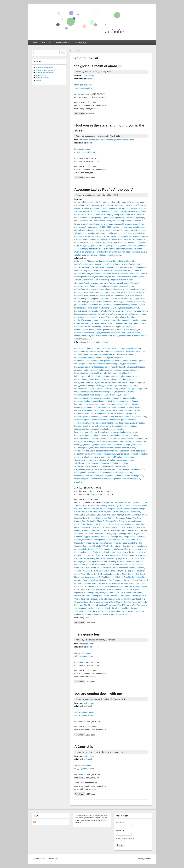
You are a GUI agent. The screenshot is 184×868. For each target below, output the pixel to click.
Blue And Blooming (90, 596)
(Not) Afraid (118, 549)
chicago (116, 221)
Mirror (115, 543)
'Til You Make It (105, 577)
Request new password (126, 839)
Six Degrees (108, 521)
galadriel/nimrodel (131, 283)
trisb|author (92, 473)
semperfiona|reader (137, 382)
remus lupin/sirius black (106, 329)
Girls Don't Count (95, 512)
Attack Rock (125, 505)
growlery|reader (130, 364)
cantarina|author (118, 407)
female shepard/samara (101, 326)
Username (120, 822)
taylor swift (122, 233)
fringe (88, 246)
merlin (112, 249)
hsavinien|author (129, 426)
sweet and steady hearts (112, 515)
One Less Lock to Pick (128, 543)
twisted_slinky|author (123, 473)
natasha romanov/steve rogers (87, 333)
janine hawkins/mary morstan (125, 305)
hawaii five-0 (133, 246)
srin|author (123, 463)
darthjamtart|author (82, 413)
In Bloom (86, 540)
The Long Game (132, 561)
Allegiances (136, 505)
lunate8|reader (99, 376)
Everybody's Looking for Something (122, 534)
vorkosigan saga (96, 218)
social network (139, 227)
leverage (143, 246)
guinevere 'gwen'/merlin (134, 292)
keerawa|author (113, 435)
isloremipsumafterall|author (86, 432)
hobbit (110, 211)
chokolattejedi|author (83, 410)
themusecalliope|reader (104, 392)
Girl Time (101, 574)
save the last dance (96, 611)
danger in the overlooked (126, 580)
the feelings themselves (101, 540)
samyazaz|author (99, 457)
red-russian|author (110, 454)
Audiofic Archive (52, 859)
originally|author (107, 448)
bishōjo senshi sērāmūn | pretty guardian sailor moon (103, 202)
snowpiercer (127, 227)
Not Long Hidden (86, 555)
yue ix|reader (124, 395)
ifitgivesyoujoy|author (83, 429)
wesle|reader (112, 395)
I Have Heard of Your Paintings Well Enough (100, 505)
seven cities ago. (135, 521)
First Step (137, 518)
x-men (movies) (130, 230)
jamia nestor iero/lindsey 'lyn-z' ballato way (106, 311)
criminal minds (120, 243)
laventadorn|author (100, 438)
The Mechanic (132, 530)
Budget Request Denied (114, 502)
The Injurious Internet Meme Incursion (109, 527)
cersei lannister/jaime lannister (117, 270)
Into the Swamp (112, 593)
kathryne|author (99, 435)
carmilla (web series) (104, 243)
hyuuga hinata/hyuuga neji (92, 298)
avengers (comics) (100, 208)
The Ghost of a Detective (95, 605)
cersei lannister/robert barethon (128, 323)
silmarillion (133, 211)
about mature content (43, 78)
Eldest (128, 502)
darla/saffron (123, 274)
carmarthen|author (134, 407)
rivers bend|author (140, 454)
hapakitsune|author (82, 426)
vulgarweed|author (82, 479)
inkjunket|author (118, 429)
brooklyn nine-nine (137, 239)
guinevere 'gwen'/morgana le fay (110, 295)
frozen (86, 221)
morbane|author (126, 441)
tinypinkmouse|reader (124, 392)
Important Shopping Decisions (131, 568)
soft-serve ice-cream (117, 530)
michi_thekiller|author (96, 441)
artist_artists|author (116, 401)
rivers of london (81, 218)
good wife (115, 246)
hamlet (119, 255)
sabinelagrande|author (84, 656)
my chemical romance (97, 233)
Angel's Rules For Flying (120, 614)
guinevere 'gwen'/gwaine (85, 292)
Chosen (89, 524)
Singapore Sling (81, 602)
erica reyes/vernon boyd (101, 336)
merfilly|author (80, 441)
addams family (106, 221)
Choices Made (100, 534)
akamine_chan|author (84, 398)
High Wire (123, 558)
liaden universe (137, 214)
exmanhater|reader (137, 361)
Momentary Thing (139, 515)
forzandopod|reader (114, 364)
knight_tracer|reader (83, 376)
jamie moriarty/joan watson (133, 302)
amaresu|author (129, 398)
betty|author (114, 404)
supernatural (87, 255)
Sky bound (134, 608)
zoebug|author (114, 479)
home (35, 42)
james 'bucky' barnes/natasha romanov (104, 302)
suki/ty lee (106, 333)
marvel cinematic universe (93, 140)
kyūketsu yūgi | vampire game (107, 205)
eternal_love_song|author (119, 417)
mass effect (102, 211)
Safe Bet (97, 555)
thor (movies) (88, 75)
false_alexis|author (138, 417)
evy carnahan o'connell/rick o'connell (124, 277)
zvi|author (79, 482)
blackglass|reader (133, 351)
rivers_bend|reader (82, 382)
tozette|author (80, 473)
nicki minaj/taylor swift (125, 317)
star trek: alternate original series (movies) (92, 230)
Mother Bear (80, 524)
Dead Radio (105, 537)
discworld (91, 214)
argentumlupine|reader (131, 348)
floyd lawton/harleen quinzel (111, 283)
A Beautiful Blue (134, 527)
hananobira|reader (82, 149)
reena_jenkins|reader (83, 85)
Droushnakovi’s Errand (137, 555)
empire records (127, 221)
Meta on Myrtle (105, 583)
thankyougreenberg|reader (136, 389)
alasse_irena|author (102, 398)
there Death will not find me (135, 586)
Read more (80, 113)
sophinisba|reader (131, 385)
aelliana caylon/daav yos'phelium (88, 261)
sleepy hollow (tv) (101, 252)
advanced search (63, 42)
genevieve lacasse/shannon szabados (91, 286)
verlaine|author (107, 476)
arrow (126, 239)
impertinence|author (102, 429)
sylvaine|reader (98, 389)
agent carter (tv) (81, 249)
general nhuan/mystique (104, 317)
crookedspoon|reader (83, 358)
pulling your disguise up (116, 552)
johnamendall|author (83, 435)
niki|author (95, 448)
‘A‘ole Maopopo (128, 571)
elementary (143, 243)
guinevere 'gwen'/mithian (85, 295)
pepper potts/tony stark (104, 323)
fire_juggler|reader (97, 364)
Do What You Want (120, 583)
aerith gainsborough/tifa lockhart (117, 261)
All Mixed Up (112, 558)
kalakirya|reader (101, 373)
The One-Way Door (99, 530)
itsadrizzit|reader (96, 370)
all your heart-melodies (113, 512)
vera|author (95, 476)
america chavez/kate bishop (106, 264)
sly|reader (118, 385)
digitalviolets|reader (115, 358)
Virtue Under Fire (114, 605)
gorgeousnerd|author (105, 423)
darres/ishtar (135, 274)
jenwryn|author (133, 432)
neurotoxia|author (82, 448)
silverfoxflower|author (83, 460)
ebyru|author (131, 413)
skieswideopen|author (125, 460)
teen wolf (97, 255)
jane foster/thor (105, 305)
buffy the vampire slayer (84, 243)
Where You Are (134, 605)
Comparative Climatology (85, 515)
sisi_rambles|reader (83, 653)
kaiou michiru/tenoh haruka (122, 333)
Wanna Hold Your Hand (122, 589)
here (88, 94)
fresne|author (114, 420)
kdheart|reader (114, 373)
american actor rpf (82, 236)
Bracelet (127, 602)
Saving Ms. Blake (94, 521)
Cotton (129, 518)
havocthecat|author (100, 426)
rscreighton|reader (99, 382)
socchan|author (94, 463)
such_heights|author (105, 466)
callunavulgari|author (83, 407)
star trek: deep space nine (129, 252)
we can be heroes (82, 530)
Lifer (99, 515)
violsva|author (137, 476)
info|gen (105, 342)
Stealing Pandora (113, 611)
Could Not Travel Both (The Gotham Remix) (99, 568)
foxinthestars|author (83, 420)
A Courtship (84, 747)
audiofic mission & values (44, 68)
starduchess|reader (82, 389)
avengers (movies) (114, 140)
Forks (143, 599)
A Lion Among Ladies (111, 555)
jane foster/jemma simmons (86, 305)
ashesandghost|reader (84, 351)
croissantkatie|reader (125, 354)
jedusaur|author (119, 432)
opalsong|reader (81, 379)
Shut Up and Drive (91, 509)
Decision (78, 518)
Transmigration (81, 611)
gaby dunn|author (128, 420)
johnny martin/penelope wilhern (106, 308)
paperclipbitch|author (105, 451)
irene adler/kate (111, 298)
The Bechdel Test (106, 524)
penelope (117, 227)
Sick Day (127, 515)
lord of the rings (121, 211)
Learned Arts (125, 596)
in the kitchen (132, 552)
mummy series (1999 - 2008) (99, 227)
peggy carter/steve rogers (105, 320)
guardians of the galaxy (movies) (126, 224)
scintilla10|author (115, 457)
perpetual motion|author (125, 451)
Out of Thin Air (116, 602)
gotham (123, 246)
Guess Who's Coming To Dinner (111, 561)
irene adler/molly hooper (129, 298)
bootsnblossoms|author (130, 404)
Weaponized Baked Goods (123, 540)
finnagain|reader (81, 364)
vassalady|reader (82, 395)
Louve (106, 614)
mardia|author (127, 438)
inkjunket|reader (138, 367)
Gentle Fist (101, 558)
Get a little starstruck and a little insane (97, 599)
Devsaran (148, 859)
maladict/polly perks (92, 314)
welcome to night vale (130, 205)
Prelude (97, 546)
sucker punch (117, 230)
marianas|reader (113, 376)
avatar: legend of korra (100, 236)
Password (120, 830)
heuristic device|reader (121, 367)
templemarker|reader (114, 389)
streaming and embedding (45, 73)
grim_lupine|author (122, 423)
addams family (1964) (99, 239)
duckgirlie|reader (107, 361)
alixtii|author (117, 398)
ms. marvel (135, 208)
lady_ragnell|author (82, 438)
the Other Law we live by (85, 558)
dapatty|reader (100, 358)
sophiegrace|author (110, 463)
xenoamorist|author (99, 479)
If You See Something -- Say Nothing (117, 546)
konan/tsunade (81, 311)
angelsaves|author (82, 401)
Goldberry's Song (114, 574)
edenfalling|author (82, 417)
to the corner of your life (84, 589)
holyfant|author (115, 426)
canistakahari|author (102, 407)
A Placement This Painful (99, 608)
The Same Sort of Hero (109, 596)
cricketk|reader (108, 354)
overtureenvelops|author (85, 451)
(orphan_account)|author (85, 152)
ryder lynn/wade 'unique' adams (126, 336)
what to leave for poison (99, 602)
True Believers (120, 521)
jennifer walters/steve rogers (129, 329)
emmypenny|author (99, 417)
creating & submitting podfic (45, 70)
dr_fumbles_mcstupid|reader (86, 361)
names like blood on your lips (127, 599)
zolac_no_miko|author (131, 479)
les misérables (108, 255)
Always (132, 583)
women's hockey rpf (136, 233)
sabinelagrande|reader (84, 712)
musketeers (131, 249)
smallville (113, 252)
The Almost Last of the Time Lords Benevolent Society (97, 571)
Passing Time (80, 521)
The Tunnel (100, 552)
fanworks (78, 221)
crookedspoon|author (118, 410)
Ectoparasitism (130, 537)
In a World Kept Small (118, 565)
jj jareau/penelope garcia (127, 320)
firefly (82, 246)
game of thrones (98, 246)
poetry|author (141, 451)
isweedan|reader (81, 370)
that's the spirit (89, 518)
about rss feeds (41, 75)
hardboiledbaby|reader (100, 367)
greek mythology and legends (116, 218)
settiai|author (128, 457)
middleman (120, 249)
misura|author (112, 441)
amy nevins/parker (127, 264)
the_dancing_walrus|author (86, 469)
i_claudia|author (105, 432)
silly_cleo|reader (106, 385)
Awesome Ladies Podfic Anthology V (104, 190)
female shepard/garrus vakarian (113, 280)
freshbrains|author (100, 420)
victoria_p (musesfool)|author (87, 445)
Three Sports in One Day (133, 574)
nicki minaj (112, 233)
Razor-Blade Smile (132, 512)
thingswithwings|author (108, 469)
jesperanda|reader (130, 370)
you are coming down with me (98, 694)
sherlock (89, 252)
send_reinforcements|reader (86, 385)
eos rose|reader (121, 361)
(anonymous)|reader (95, 348)
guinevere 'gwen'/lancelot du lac (110, 292)
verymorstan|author (122, 476)
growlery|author (138, 423)
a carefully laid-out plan (92, 614)
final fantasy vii (90, 211)
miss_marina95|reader (130, 376)
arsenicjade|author (99, 401)
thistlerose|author (126, 469)
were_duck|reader (97, 395)
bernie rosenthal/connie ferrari (104, 274)
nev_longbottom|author (84, 768)
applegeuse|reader (113, 348)
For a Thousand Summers (133, 611)
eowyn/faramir (101, 277)
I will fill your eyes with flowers (96, 586)
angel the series (116, 239)
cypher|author (114, 438)
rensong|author (125, 454)
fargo (77, 246)
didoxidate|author (99, 413)
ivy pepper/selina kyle (121, 326)
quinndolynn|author (93, 454)
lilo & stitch (94, 221)
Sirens (124, 555)
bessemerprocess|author (97, 404)
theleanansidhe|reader (84, 392)
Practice (78, 614)
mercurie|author (141, 438)
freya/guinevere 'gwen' (137, 289)
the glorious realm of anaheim (98, 66)
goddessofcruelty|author (85, 423)
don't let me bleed (103, 589)
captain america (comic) (119, 208)
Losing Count (117, 537)
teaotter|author (121, 466)
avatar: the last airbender (122, 236)
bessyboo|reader (117, 351)
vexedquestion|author (84, 88)
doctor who (132, 243)
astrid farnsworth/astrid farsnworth (114, 267)
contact (38, 80)
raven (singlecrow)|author (104, 460)
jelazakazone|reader (113, 370)
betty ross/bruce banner (93, 270)
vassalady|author (82, 476)
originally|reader (96, 379)
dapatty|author (134, 410)
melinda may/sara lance (130, 314)
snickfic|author (80, 463)
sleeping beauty (112, 214)
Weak (102, 593)
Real (143, 527)
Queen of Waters (90, 583)
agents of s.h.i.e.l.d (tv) (99, 249)
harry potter (125, 214)
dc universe (87, 208)
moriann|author (140, 441)
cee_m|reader (95, 354)
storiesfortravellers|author (85, 466)
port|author (79, 454)
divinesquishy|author (116, 413)
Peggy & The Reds (91, 537)
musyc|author (106, 445)
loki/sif (89, 79)
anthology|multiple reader (90, 342)
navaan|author (119, 445)
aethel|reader (80, 348)
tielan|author (139, 469)
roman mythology (137, 218)
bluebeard (100, 214)
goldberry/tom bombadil (118, 286)
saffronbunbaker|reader (118, 382)
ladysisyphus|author (129, 435)
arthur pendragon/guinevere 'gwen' (112, 289)
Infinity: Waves (116, 586)
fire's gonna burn (88, 634)
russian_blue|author (83, 457)
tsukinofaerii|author (106, 473)
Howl (96, 524)
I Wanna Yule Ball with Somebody (110, 518)
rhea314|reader (129, 379)
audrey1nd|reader (102, 351)
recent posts (47, 42)
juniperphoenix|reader (84, 373)
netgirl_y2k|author (133, 445)
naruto (77, 202)
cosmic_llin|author (101, 410)
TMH (124, 605)
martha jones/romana (110, 314)
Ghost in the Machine (120, 608)
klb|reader (126, 373)
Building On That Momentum (100, 549)
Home (72, 51)
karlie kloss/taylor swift (130, 308)
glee (108, 246)
